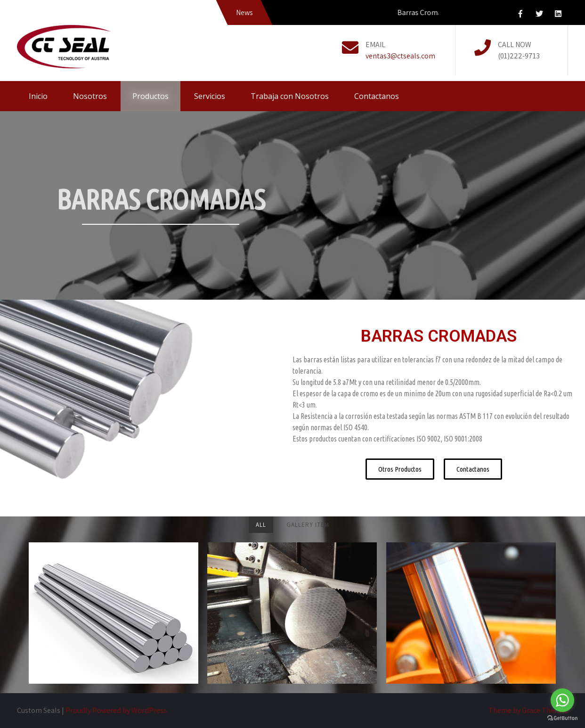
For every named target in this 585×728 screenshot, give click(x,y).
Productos (150, 96)
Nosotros (90, 96)
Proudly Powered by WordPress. (117, 710)
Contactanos (377, 96)
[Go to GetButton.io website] (562, 718)
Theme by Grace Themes (528, 710)
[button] (400, 469)
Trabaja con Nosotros (290, 96)
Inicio (38, 96)
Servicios (210, 96)
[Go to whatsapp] (562, 700)
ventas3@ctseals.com (400, 56)
